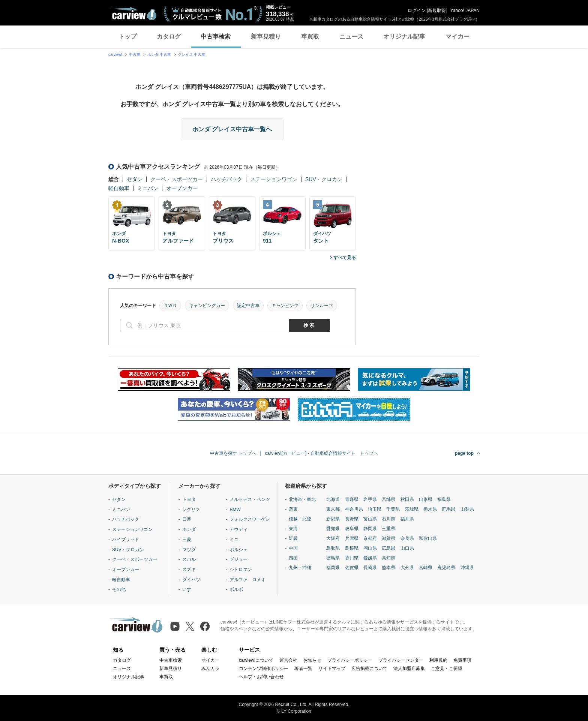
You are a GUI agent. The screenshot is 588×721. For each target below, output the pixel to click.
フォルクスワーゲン (250, 519)
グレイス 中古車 (191, 55)
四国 (293, 558)
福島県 (444, 499)
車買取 (310, 37)
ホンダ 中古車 (159, 55)
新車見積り (266, 37)
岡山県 (370, 548)
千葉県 (393, 509)
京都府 (370, 538)
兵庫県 (352, 538)
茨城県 (412, 509)
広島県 (388, 548)
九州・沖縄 (300, 568)
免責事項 (462, 660)
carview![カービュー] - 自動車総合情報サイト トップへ (322, 453)
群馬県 (448, 509)
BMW (235, 510)
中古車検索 (216, 37)
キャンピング (285, 306)
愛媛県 (370, 558)
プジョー (238, 559)
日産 (187, 519)
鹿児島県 (446, 568)
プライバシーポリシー (350, 660)
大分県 (407, 568)
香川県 (352, 558)
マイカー (457, 37)
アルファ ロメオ (247, 580)
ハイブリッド (126, 540)
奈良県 (407, 538)
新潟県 (333, 519)
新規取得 (437, 10)
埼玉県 (375, 509)
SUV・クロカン (324, 179)
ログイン (417, 10)
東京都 (333, 509)
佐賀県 (352, 568)
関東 (293, 509)
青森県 (352, 499)
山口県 (407, 548)
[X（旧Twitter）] (190, 626)
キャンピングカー (207, 306)
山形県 (426, 499)
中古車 (135, 55)
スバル (189, 559)
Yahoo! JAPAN (465, 10)
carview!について (256, 660)
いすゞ (189, 589)
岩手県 (370, 499)
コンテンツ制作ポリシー (264, 669)
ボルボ (236, 589)
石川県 (388, 519)
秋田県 (407, 499)
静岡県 (370, 529)
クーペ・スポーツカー (177, 179)
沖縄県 (467, 568)
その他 (119, 589)
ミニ (234, 540)
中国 (293, 548)
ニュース (351, 37)
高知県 (388, 558)
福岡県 (333, 568)
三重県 (388, 529)
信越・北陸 (300, 519)
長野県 (352, 519)
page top (464, 453)
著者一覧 (303, 669)
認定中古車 (248, 306)
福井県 (407, 519)
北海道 (333, 499)
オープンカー (182, 188)
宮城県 (388, 499)
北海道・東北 (302, 499)
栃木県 (430, 509)
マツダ (189, 550)
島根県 (352, 548)
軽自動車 (119, 188)
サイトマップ (332, 669)
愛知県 (333, 529)
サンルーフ (322, 306)
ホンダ (189, 529)
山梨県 (467, 509)
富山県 (370, 519)
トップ (127, 37)
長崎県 (370, 568)
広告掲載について (369, 669)
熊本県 (388, 568)
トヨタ (189, 499)
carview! (115, 55)
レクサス (191, 510)
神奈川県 (354, 509)
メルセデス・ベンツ (250, 499)
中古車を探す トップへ (233, 453)
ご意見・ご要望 (447, 669)
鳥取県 (333, 548)
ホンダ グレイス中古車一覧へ (232, 129)
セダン (135, 179)
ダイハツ (191, 580)
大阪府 (333, 538)
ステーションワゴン (274, 179)
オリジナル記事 (404, 37)
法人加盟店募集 (409, 669)
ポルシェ (238, 550)
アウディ (238, 529)
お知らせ (312, 660)
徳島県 (333, 558)
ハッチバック (226, 179)
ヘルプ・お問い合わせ (261, 677)
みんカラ (210, 669)
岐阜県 (352, 529)
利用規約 (438, 660)
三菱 (187, 540)
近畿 (293, 538)
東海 (293, 529)
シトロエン (241, 570)
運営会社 (288, 660)
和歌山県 (428, 538)
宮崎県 (426, 568)
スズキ (189, 570)
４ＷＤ (170, 306)
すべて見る (345, 258)
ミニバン (148, 188)
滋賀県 (388, 538)
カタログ (169, 37)
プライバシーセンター (401, 660)
